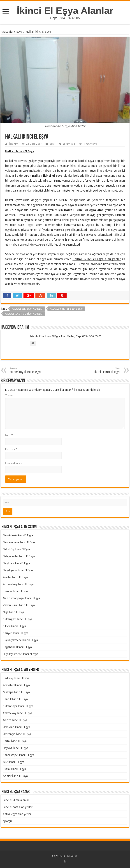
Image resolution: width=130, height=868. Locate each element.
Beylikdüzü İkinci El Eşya (18, 535)
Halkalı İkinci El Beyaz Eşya (66, 309)
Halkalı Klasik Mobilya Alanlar (24, 314)
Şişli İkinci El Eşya (14, 612)
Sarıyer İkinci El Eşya (16, 633)
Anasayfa (7, 32)
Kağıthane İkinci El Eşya (17, 647)
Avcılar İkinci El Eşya (15, 577)
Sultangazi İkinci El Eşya (18, 619)
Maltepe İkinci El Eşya (16, 692)
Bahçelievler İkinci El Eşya (19, 556)
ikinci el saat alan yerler (18, 807)
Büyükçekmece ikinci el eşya (21, 654)
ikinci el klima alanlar (16, 800)
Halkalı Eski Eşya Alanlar (27, 309)
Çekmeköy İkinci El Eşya (18, 713)
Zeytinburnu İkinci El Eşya (19, 605)
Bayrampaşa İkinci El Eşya (19, 542)
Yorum (9, 395)
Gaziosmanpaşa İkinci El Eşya (22, 598)
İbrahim (14, 144)
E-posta (11, 449)
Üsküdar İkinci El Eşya (16, 727)
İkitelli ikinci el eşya (97, 370)
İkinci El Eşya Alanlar (65, 11)
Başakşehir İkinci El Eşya (18, 570)
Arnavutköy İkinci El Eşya (18, 584)
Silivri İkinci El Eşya (14, 626)
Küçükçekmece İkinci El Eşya (20, 640)
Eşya (19, 32)
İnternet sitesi (14, 463)
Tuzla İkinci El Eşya (14, 769)
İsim (9, 435)
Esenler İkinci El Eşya (16, 591)
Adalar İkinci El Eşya (15, 776)
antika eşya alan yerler (17, 814)
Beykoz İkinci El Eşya (16, 748)
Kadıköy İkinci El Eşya (16, 678)
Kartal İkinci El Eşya (15, 741)
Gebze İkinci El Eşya (15, 720)
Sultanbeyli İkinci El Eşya (18, 706)
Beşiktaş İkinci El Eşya (16, 563)
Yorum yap (69, 144)
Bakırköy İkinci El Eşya (17, 549)
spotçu (7, 821)
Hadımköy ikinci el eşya (33, 370)
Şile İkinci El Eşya (14, 762)
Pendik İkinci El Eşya (15, 699)
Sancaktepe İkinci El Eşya (19, 755)
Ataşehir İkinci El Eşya (16, 685)
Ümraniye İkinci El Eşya (17, 734)
